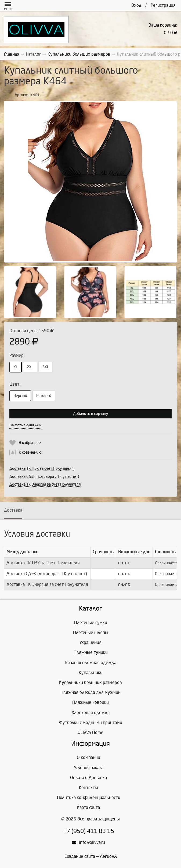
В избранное (30, 443)
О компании (88, 757)
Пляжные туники (91, 652)
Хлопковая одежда (90, 713)
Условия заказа (89, 768)
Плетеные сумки (91, 623)
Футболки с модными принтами (91, 722)
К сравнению (30, 452)
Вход (136, 5)
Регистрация (163, 5)
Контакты (88, 788)
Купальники (91, 672)
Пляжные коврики (90, 702)
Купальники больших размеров (90, 682)
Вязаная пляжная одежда (90, 663)
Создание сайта (80, 856)
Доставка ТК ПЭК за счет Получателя (41, 469)
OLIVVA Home (90, 732)
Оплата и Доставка (88, 778)
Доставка (13, 510)
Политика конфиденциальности (89, 797)
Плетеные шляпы (91, 632)
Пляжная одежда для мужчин (90, 692)
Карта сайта (88, 807)
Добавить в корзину (90, 414)
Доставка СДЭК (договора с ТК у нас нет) (44, 477)
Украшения (90, 642)
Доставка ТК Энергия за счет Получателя (45, 484)
